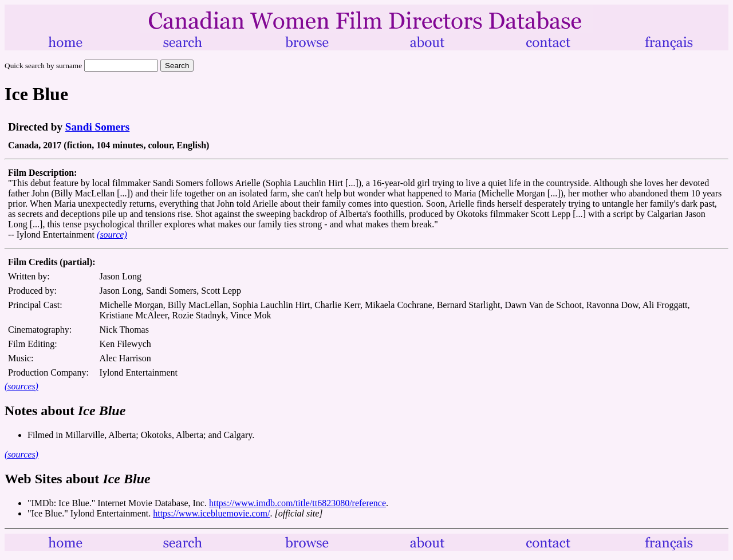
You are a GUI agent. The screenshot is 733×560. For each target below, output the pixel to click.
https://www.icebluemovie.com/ (211, 513)
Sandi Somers (97, 127)
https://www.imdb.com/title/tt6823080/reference (297, 503)
